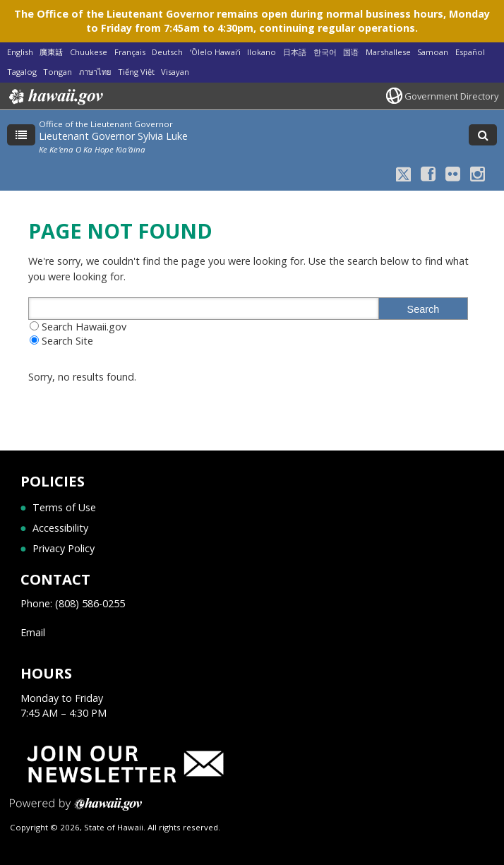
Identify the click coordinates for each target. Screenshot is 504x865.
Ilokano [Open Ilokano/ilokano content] (262, 52)
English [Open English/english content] (20, 52)
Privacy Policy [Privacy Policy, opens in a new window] (64, 548)
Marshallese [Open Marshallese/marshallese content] (388, 52)
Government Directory (451, 96)
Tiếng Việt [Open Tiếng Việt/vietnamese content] (136, 72)
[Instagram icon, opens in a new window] (478, 173)
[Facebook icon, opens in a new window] (428, 173)
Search (424, 309)
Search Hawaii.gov (84, 327)
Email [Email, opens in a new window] (33, 632)
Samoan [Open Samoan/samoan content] (433, 52)
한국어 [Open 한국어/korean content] (325, 52)
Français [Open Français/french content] (130, 52)
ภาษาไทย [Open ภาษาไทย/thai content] (95, 72)
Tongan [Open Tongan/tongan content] (58, 72)
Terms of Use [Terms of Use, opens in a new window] (64, 507)
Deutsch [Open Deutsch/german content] (167, 52)
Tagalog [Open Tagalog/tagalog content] (22, 72)
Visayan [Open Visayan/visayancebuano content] (175, 72)
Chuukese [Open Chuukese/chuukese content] (89, 52)
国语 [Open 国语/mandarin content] (351, 52)
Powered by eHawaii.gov (76, 810)
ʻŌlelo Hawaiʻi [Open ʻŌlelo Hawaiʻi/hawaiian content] (215, 52)
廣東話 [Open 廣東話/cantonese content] (51, 52)
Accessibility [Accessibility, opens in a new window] (60, 528)
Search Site (67, 341)
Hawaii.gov (55, 97)
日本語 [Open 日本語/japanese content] (295, 52)
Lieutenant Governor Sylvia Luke (113, 136)
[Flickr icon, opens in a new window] (453, 173)
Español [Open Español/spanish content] (470, 52)
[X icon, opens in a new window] (403, 173)
